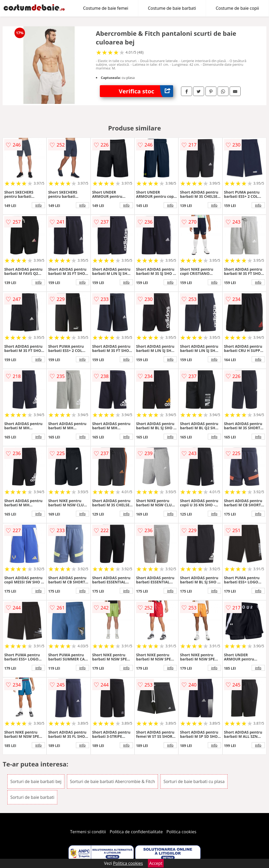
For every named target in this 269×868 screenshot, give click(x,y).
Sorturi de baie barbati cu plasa (194, 781)
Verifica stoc (146, 91)
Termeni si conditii (88, 832)
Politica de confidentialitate (136, 832)
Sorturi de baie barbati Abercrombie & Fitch (112, 781)
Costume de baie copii (237, 8)
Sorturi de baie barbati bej (36, 781)
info (38, 205)
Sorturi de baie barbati (32, 797)
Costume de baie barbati (172, 8)
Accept (156, 863)
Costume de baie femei (106, 8)
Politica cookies (182, 832)
